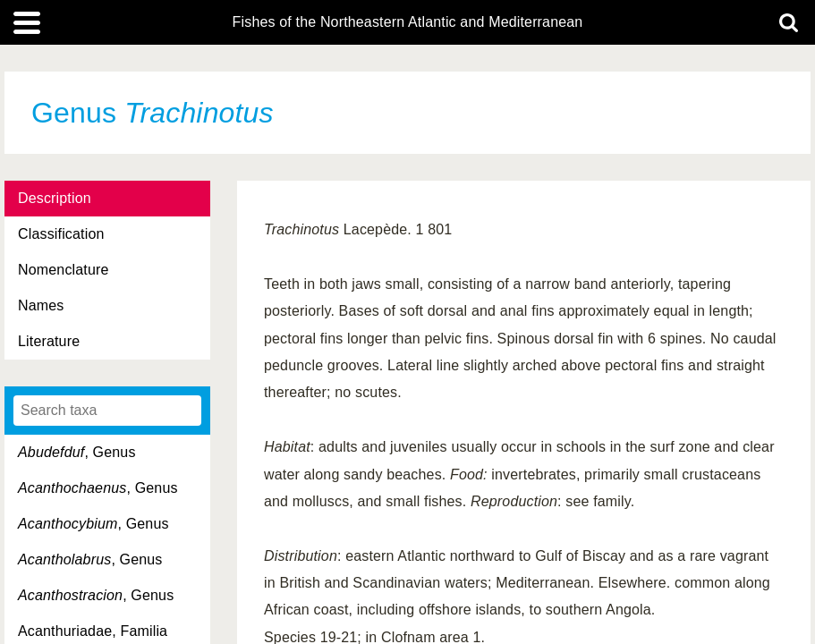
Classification (61, 234)
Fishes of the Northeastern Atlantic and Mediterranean (408, 22)
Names (41, 305)
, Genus (77, 452)
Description (55, 198)
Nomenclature (64, 270)
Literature (49, 341)
